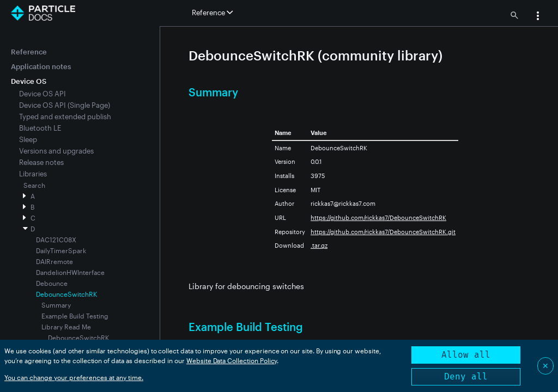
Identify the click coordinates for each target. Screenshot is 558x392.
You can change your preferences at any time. (74, 377)
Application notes (41, 66)
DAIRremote (54, 261)
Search (34, 185)
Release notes (41, 162)
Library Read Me (66, 327)
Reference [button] (212, 13)
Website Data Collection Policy (232, 360)
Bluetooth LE (40, 128)
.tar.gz (319, 245)
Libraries (33, 174)
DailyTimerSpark (61, 250)
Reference (29, 52)
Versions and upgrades (56, 151)
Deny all (466, 376)
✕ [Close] (545, 366)
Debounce (52, 283)
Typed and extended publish (65, 117)
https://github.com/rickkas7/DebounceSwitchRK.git (383, 232)
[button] (538, 17)
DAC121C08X (56, 240)
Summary (56, 305)
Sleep (28, 139)
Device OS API (43, 94)
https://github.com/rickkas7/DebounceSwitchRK (378, 218)
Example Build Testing (75, 316)
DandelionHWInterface (70, 272)
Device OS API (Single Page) (65, 105)
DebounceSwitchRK (78, 338)
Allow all (466, 355)
